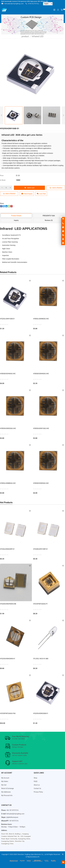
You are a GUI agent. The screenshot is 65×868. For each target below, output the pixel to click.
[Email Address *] (32, 441)
